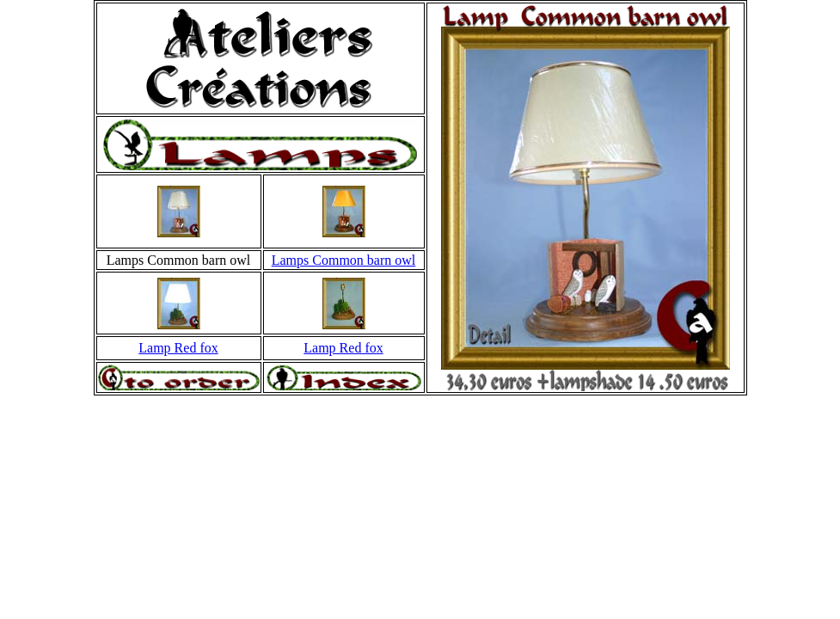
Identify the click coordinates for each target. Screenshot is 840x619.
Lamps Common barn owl (344, 260)
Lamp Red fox (178, 348)
